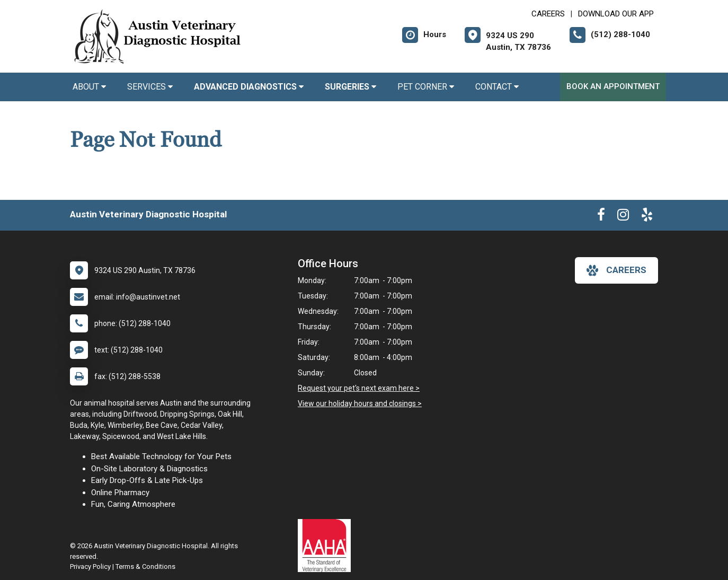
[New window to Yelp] (647, 217)
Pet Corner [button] (426, 87)
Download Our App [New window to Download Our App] (616, 14)
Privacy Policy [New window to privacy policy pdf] (90, 566)
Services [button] (150, 87)
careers (616, 270)
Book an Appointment (613, 86)
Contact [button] (497, 87)
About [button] (89, 87)
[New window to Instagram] (623, 217)
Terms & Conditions (145, 566)
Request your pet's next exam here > (359, 388)
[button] (249, 87)
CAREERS (548, 14)
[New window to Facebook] (601, 217)
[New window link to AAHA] (327, 546)
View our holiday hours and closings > (360, 403)
